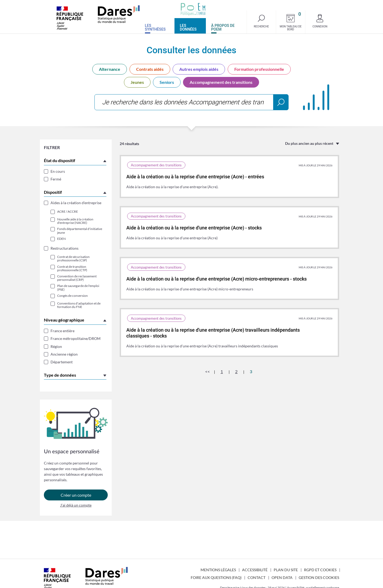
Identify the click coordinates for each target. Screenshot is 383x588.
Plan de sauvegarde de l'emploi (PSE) (78, 287)
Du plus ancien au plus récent (309, 143)
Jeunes (137, 82)
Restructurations (64, 248)
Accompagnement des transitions (221, 82)
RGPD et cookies (320, 570)
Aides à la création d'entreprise (76, 203)
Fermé (56, 179)
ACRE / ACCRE (68, 211)
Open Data (282, 577)
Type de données (60, 375)
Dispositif (53, 192)
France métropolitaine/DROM (76, 338)
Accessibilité (255, 570)
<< (207, 371)
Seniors (167, 82)
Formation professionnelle (259, 69)
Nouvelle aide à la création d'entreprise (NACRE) (75, 221)
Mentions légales (218, 570)
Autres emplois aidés (199, 69)
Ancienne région (64, 354)
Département (62, 362)
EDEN (61, 239)
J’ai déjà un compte (76, 506)
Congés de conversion (72, 296)
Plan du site (286, 570)
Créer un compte (76, 495)
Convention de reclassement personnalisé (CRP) (77, 278)
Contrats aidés (150, 69)
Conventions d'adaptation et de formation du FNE (79, 305)
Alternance (110, 69)
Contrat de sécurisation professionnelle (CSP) (73, 258)
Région (56, 346)
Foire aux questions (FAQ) (216, 577)
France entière (63, 331)
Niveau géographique (64, 320)
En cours (58, 171)
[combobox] (191, 102)
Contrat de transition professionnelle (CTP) (72, 268)
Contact (257, 577)
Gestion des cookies (319, 577)
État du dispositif (60, 160)
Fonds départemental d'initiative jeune (80, 231)
